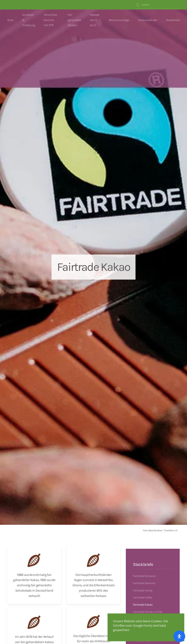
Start (10, 20)
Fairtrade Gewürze (144, 581)
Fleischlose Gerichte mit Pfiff (50, 20)
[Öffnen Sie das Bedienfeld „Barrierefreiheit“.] (179, 636)
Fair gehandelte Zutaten (74, 20)
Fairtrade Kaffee (142, 597)
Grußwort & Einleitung (29, 20)
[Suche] (158, 5)
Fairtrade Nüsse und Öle (147, 612)
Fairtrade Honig (142, 589)
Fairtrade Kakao (142, 604)
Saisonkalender (148, 20)
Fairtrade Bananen (144, 574)
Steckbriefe (173, 20)
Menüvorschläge (119, 20)
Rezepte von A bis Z (95, 20)
